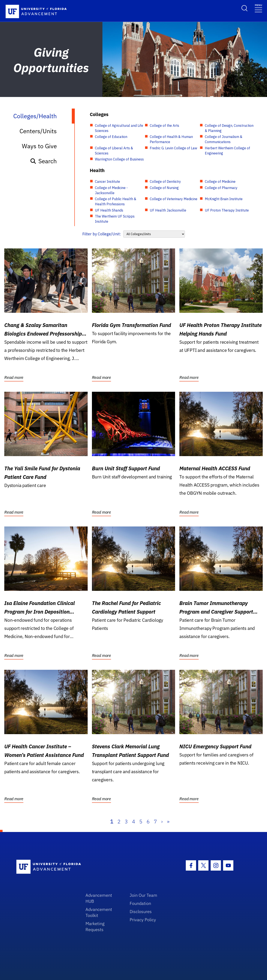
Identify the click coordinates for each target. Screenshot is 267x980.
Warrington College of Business (119, 159)
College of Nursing (164, 188)
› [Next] (162, 821)
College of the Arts (164, 126)
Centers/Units (38, 131)
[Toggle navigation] (258, 8)
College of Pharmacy (221, 188)
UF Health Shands (109, 210)
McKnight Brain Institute (224, 199)
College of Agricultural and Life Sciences (119, 128)
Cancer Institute (107, 181)
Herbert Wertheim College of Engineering (227, 151)
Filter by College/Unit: (102, 234)
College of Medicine (220, 181)
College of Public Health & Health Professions (116, 201)
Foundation (140, 903)
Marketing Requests (95, 926)
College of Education (111, 137)
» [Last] (168, 821)
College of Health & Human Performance (171, 139)
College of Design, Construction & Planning (229, 128)
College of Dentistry (165, 181)
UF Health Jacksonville (168, 210)
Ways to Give (39, 146)
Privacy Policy (143, 920)
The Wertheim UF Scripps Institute (115, 219)
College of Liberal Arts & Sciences (114, 151)
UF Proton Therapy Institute (227, 210)
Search (43, 161)
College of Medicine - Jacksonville (111, 190)
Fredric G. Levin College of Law (173, 148)
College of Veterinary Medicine (174, 199)
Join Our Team (143, 895)
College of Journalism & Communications (224, 139)
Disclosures (141, 911)
